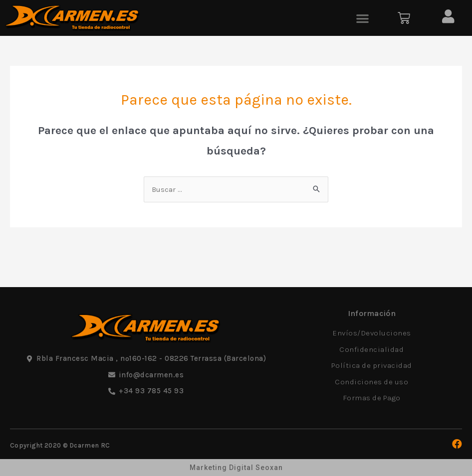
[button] (362, 18)
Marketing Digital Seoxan (236, 468)
